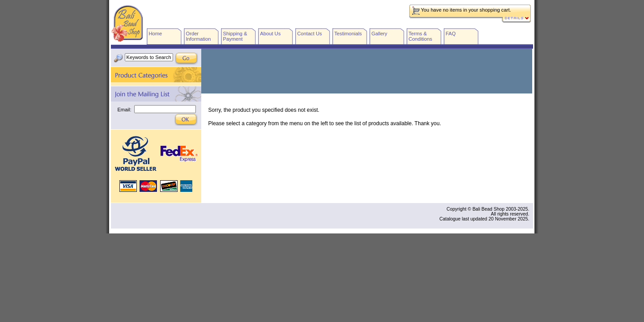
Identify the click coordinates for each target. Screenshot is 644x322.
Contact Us (310, 34)
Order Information (199, 36)
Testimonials (348, 34)
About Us (271, 34)
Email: (124, 110)
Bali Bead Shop (127, 23)
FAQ (451, 34)
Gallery (379, 34)
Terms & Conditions (421, 36)
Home (156, 34)
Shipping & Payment (235, 36)
